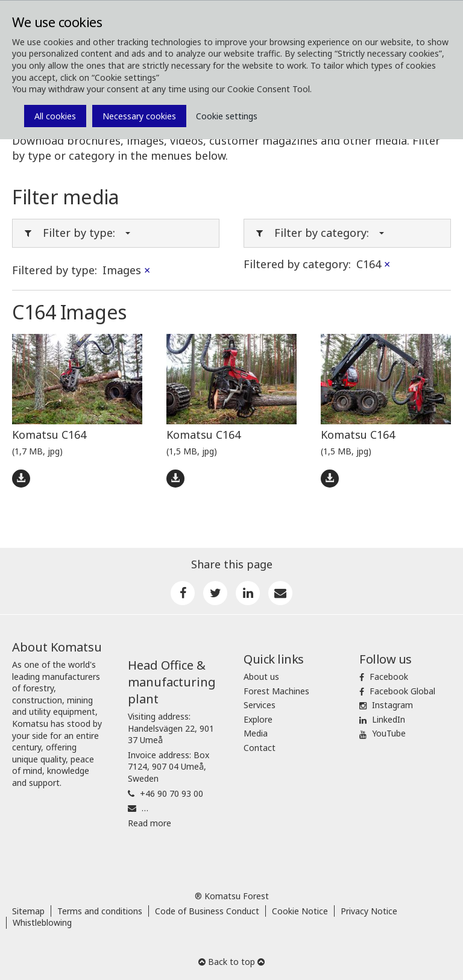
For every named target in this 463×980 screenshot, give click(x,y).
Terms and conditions (100, 911)
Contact (260, 748)
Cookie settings (227, 116)
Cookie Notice (300, 911)
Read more (150, 823)
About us (261, 677)
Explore (258, 719)
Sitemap (28, 911)
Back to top (231, 962)
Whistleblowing (42, 922)
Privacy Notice (369, 911)
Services (260, 705)
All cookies (55, 116)
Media (256, 733)
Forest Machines (276, 691)
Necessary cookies (139, 116)
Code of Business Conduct (207, 911)
